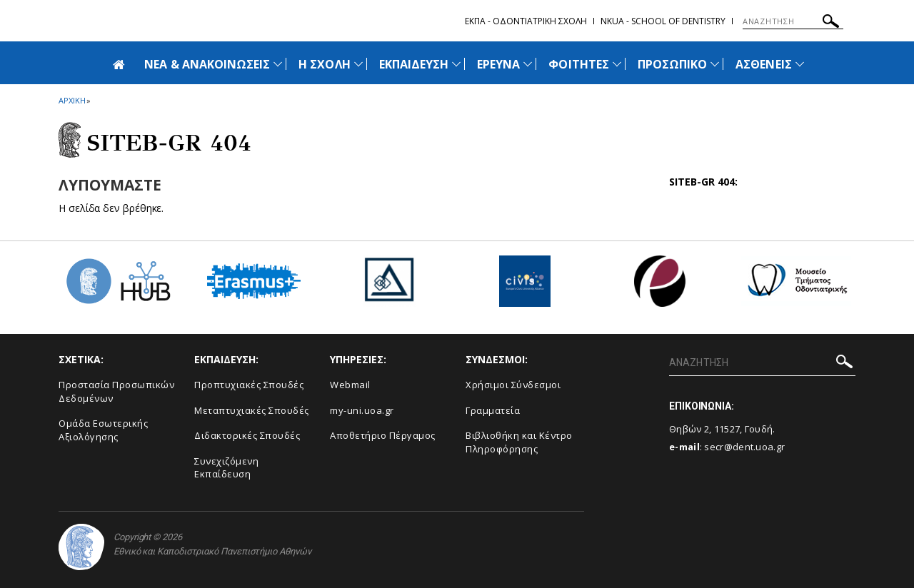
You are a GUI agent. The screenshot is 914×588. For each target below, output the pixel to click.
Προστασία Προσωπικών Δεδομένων (116, 391)
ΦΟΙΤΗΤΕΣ (578, 64)
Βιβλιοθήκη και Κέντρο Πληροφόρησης (519, 442)
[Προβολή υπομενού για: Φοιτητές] (617, 64)
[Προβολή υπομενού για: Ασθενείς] (800, 64)
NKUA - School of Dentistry (663, 21)
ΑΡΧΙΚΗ (72, 100)
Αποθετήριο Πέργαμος (383, 435)
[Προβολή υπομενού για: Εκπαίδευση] (456, 64)
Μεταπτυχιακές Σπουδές (252, 410)
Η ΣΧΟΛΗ (324, 64)
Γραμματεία (493, 410)
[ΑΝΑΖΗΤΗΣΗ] (793, 21)
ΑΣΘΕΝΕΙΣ (763, 64)
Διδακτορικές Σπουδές (247, 435)
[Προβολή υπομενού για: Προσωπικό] (715, 64)
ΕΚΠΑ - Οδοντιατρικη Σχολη (526, 21)
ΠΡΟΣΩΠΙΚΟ (672, 64)
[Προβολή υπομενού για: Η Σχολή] (358, 64)
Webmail (350, 385)
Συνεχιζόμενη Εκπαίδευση (226, 468)
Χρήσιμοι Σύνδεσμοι (513, 385)
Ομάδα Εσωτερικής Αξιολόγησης (103, 430)
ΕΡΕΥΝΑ (498, 64)
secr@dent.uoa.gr (744, 447)
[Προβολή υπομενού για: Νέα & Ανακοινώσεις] (278, 64)
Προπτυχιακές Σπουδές (249, 385)
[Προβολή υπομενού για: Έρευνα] (528, 64)
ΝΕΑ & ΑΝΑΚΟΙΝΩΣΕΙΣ (207, 64)
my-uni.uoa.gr (362, 410)
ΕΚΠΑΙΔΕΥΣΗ (414, 64)
